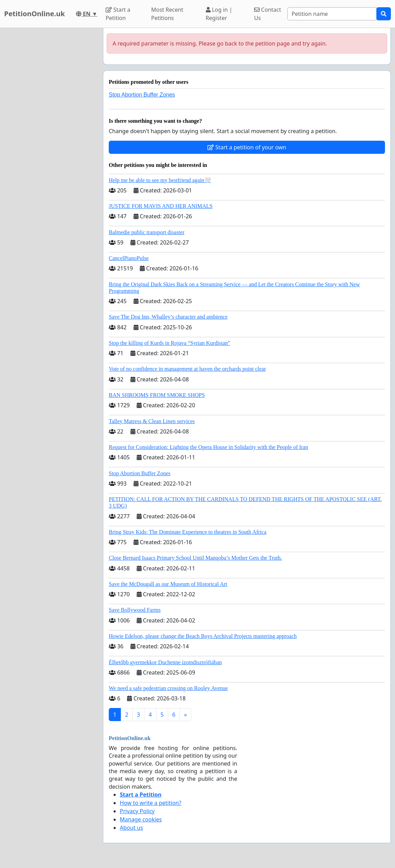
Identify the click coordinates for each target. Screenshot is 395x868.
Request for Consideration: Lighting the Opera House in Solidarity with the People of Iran (208, 447)
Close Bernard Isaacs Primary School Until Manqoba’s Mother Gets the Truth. (195, 558)
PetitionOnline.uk (35, 14)
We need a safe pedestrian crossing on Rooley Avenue (168, 688)
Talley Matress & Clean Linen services (152, 421)
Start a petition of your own (247, 147)
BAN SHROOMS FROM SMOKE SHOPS (157, 395)
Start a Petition (118, 14)
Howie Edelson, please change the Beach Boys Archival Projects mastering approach (203, 636)
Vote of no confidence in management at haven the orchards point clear (187, 369)
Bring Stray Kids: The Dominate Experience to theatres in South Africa (187, 532)
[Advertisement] (49, 131)
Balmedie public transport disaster (147, 232)
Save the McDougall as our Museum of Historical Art (168, 584)
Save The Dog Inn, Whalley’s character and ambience (168, 317)
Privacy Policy (137, 811)
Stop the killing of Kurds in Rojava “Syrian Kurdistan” (170, 343)
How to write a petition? (151, 803)
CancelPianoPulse (129, 258)
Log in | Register (219, 14)
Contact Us (268, 14)
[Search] (332, 14)
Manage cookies (141, 819)
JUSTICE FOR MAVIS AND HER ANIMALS (161, 206)
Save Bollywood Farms (135, 610)
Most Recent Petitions (167, 14)
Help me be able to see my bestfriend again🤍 (160, 180)
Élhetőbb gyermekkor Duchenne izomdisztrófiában (165, 662)
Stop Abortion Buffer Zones (142, 95)
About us (131, 828)
